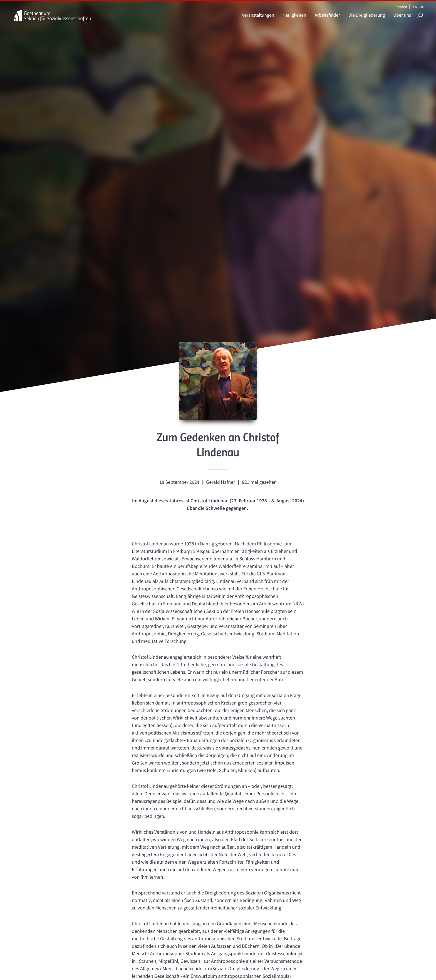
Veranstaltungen (258, 15)
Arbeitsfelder (327, 15)
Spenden (400, 7)
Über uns (402, 15)
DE (422, 7)
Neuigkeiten (294, 15)
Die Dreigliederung (367, 15)
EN (415, 7)
